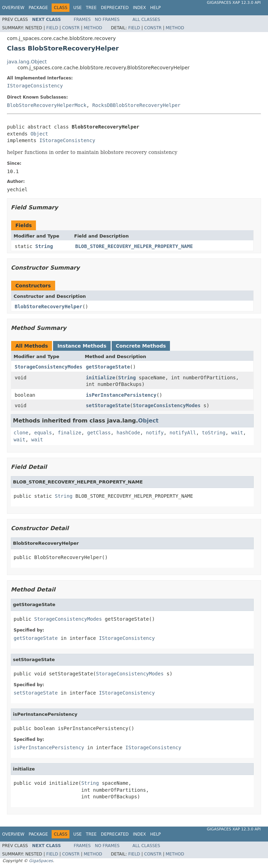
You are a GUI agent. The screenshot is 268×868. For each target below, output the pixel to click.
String (44, 246)
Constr (71, 28)
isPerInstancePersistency (121, 395)
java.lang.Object (27, 62)
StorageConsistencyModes (49, 367)
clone (21, 433)
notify (155, 433)
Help (155, 8)
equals (43, 433)
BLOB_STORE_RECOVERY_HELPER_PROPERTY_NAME (134, 246)
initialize (100, 378)
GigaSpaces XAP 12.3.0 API (234, 3)
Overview (13, 8)
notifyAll (183, 433)
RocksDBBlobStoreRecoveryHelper (136, 105)
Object (39, 134)
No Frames (107, 20)
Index (140, 8)
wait (237, 433)
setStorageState (108, 405)
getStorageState (108, 367)
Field (52, 28)
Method (93, 28)
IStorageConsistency (35, 86)
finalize (69, 433)
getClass (99, 433)
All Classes (146, 20)
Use (77, 8)
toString (214, 433)
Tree (91, 8)
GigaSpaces (41, 861)
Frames (82, 20)
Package (38, 8)
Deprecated (115, 8)
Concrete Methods (141, 346)
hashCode (128, 433)
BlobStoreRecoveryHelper (49, 307)
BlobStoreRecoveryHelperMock (47, 105)
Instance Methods (82, 346)
